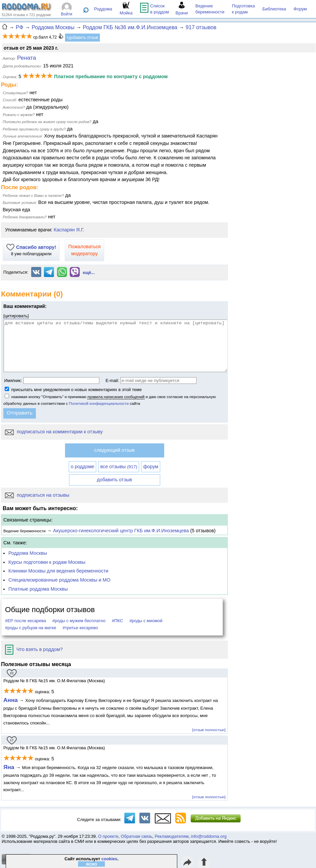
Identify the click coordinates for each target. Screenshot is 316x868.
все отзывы (119, 467)
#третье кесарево (80, 628)
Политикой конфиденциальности (99, 403)
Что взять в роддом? (34, 649)
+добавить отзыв (82, 38)
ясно (92, 864)
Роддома (103, 9)
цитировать (16, 316)
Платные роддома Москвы (38, 589)
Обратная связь (136, 836)
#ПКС (117, 621)
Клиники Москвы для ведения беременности (58, 571)
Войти (67, 14)
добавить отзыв (114, 480)
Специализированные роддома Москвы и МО (59, 580)
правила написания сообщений (116, 397)
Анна (11, 700)
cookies (110, 859)
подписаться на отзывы (37, 495)
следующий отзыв (114, 450)
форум (151, 467)
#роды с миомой (146, 621)
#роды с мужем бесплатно (79, 621)
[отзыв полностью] (209, 730)
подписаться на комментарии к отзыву (54, 432)
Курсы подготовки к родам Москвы (47, 562)
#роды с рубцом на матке (31, 628)
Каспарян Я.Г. (69, 230)
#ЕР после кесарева (25, 621)
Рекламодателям (172, 836)
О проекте (108, 836)
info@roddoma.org (209, 836)
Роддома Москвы (28, 553)
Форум (300, 9)
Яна (10, 767)
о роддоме (82, 467)
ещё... (89, 273)
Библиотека (274, 9)
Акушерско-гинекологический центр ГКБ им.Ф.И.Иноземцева (121, 531)
